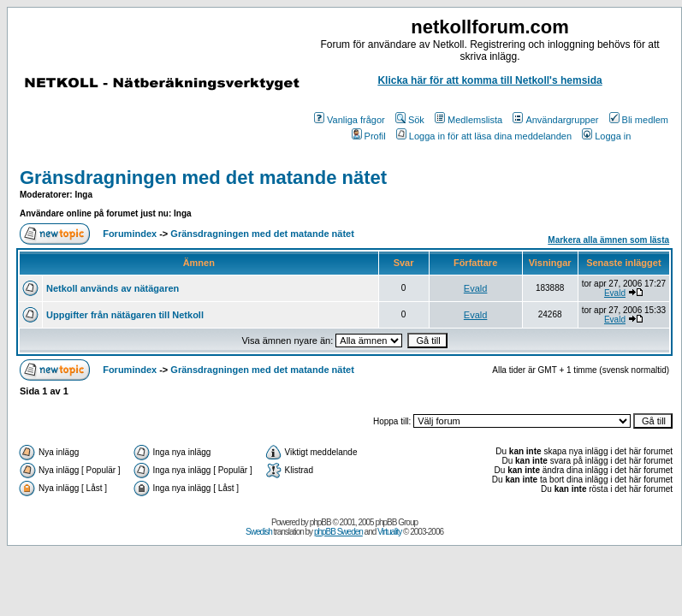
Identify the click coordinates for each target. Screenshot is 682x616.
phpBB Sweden (338, 532)
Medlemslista (469, 120)
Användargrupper (555, 120)
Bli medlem (639, 120)
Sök (410, 120)
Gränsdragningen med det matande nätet (203, 178)
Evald (476, 288)
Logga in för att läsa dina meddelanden (484, 136)
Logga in (606, 136)
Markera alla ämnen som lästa (608, 240)
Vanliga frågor (350, 120)
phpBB (320, 522)
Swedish (259, 532)
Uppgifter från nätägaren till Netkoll (125, 315)
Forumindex (130, 234)
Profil (369, 136)
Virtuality (389, 532)
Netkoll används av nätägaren (113, 288)
